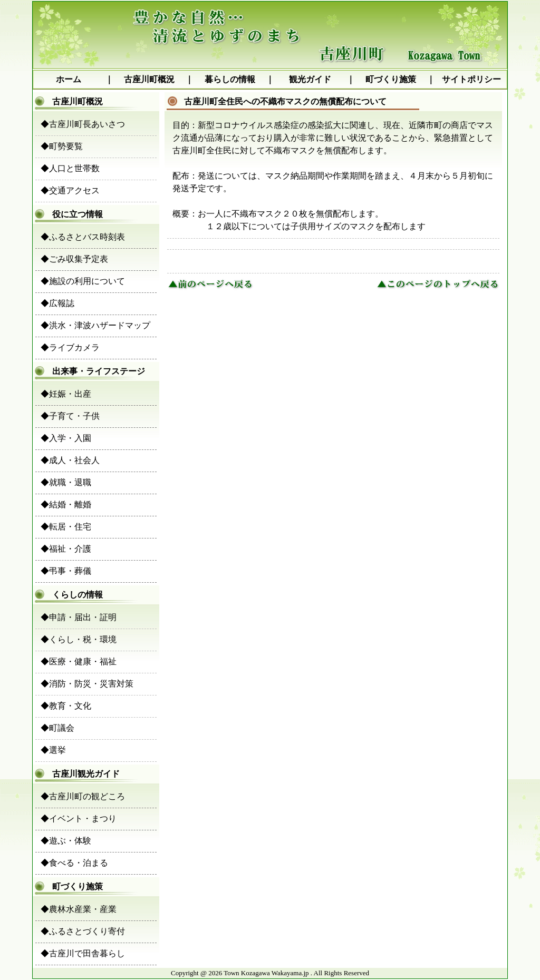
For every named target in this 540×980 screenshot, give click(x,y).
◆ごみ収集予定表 (74, 259)
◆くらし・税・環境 (79, 639)
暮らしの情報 (230, 79)
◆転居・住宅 (66, 527)
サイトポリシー (471, 79)
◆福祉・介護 (66, 549)
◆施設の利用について (83, 281)
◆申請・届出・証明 (79, 617)
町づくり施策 (391, 79)
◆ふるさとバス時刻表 (83, 237)
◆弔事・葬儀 (66, 571)
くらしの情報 (69, 595)
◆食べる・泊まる (74, 863)
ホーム (69, 79)
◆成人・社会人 (70, 460)
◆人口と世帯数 (70, 168)
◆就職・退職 (66, 482)
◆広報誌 (57, 303)
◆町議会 (57, 728)
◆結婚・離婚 (66, 504)
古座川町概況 (149, 79)
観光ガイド (310, 79)
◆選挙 (53, 750)
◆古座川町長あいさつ (83, 124)
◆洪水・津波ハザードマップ (95, 325)
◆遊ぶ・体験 (66, 841)
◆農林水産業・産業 (79, 909)
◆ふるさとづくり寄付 (83, 931)
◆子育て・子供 (70, 416)
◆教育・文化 (66, 706)
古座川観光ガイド (78, 774)
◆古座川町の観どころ (83, 796)
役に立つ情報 (69, 214)
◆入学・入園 (66, 438)
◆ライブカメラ (70, 347)
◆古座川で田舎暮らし (83, 953)
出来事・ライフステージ (90, 371)
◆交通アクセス (70, 190)
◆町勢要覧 (62, 146)
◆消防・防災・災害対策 (87, 684)
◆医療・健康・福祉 (79, 661)
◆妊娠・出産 (66, 394)
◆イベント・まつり (79, 819)
